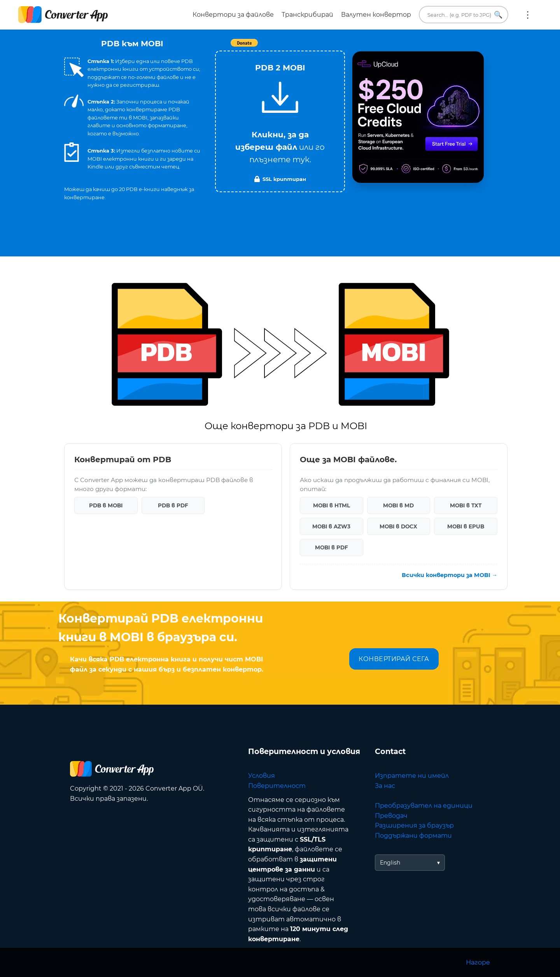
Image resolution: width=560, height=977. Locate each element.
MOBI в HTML (332, 505)
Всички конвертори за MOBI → (450, 575)
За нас (385, 786)
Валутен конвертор (376, 15)
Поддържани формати (413, 836)
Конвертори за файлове (233, 15)
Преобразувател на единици (424, 806)
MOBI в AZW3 (331, 526)
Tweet (325, 47)
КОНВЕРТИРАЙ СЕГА (394, 659)
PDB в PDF (173, 505)
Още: (528, 15)
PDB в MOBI (106, 505)
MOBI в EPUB (466, 526)
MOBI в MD (398, 505)
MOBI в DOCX (398, 526)
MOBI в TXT (466, 505)
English (390, 863)
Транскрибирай (307, 15)
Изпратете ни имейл (412, 776)
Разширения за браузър (414, 825)
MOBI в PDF (332, 547)
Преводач (391, 816)
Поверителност (277, 786)
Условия (262, 776)
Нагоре (478, 962)
